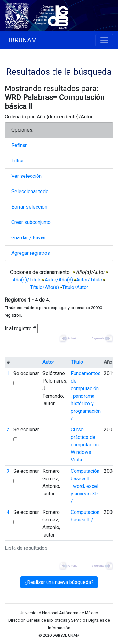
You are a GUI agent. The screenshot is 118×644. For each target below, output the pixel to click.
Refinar (19, 145)
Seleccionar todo (30, 191)
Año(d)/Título (27, 280)
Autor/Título (89, 280)
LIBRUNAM (21, 40)
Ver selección (26, 176)
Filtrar (18, 161)
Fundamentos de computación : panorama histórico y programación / (86, 396)
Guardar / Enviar (29, 238)
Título (77, 362)
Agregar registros (31, 253)
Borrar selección (29, 207)
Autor (48, 362)
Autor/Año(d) (59, 280)
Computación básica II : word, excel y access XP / (85, 486)
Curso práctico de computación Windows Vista (85, 445)
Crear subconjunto (31, 222)
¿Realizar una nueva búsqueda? (59, 582)
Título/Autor (75, 287)
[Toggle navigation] (104, 40)
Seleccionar (26, 373)
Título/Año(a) (45, 287)
